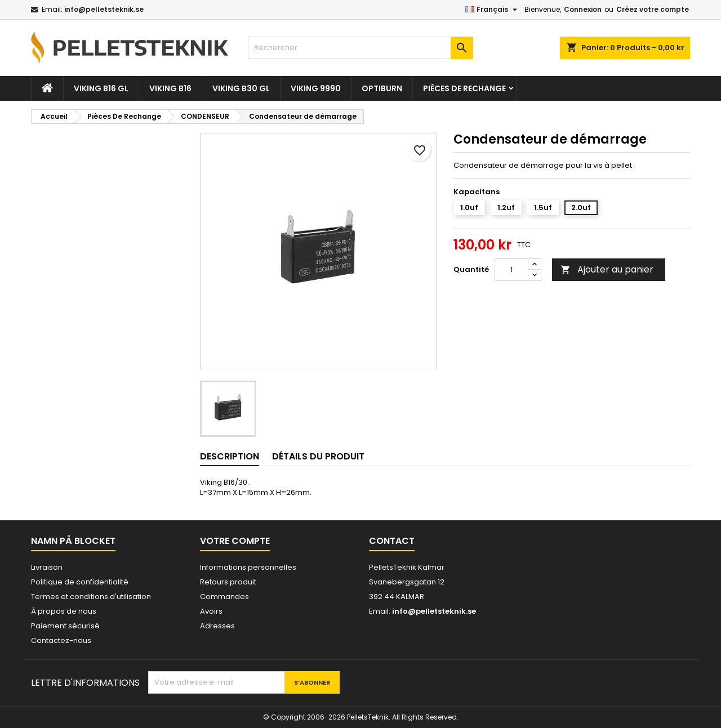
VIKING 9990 (316, 88)
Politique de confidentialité (80, 582)
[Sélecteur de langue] (493, 10)
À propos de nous (64, 611)
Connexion (583, 9)
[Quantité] (511, 270)
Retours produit (228, 582)
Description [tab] (230, 456)
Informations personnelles (248, 567)
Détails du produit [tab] (318, 456)
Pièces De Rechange (464, 88)
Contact (392, 541)
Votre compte (235, 541)
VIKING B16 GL (101, 88)
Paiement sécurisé (65, 626)
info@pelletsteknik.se (104, 9)
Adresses (217, 626)
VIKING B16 (170, 88)
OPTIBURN (382, 88)
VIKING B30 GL (241, 88)
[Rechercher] (360, 48)
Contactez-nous (61, 640)
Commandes (224, 597)
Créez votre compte (653, 9)
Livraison (47, 567)
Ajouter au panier (607, 269)
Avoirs (211, 611)
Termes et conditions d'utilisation (91, 597)
